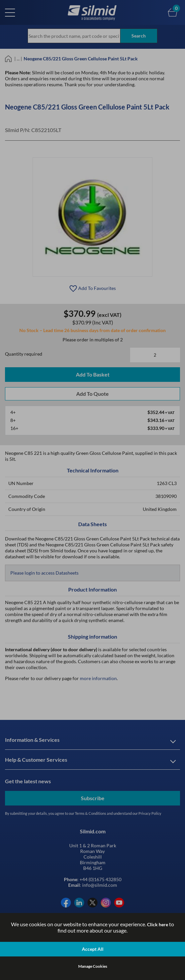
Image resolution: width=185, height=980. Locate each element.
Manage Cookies (93, 966)
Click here (158, 924)
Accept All (93, 949)
